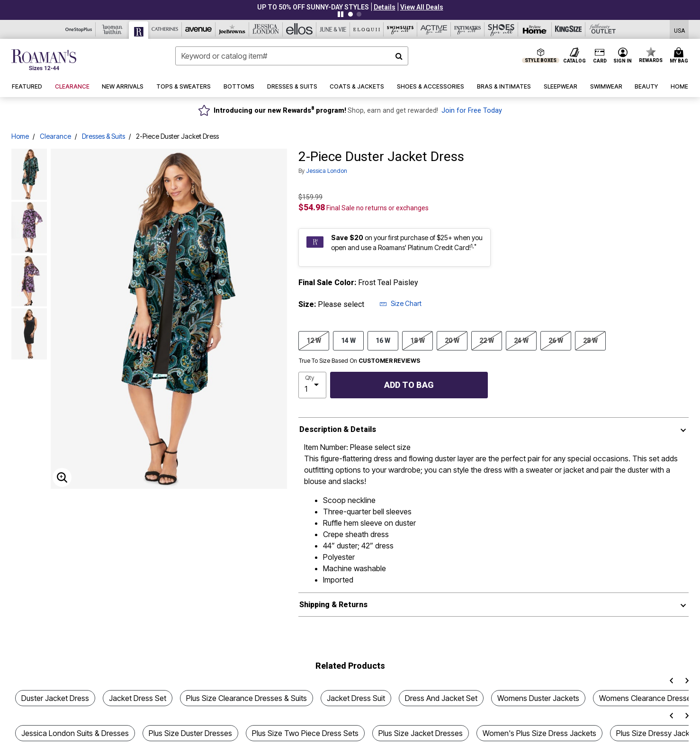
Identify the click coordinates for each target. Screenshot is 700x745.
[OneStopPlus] (79, 29)
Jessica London (327, 171)
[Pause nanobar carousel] (341, 14)
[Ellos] (300, 29)
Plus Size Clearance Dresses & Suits (247, 698)
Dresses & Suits (103, 136)
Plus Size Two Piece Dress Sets (305, 733)
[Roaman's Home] (44, 60)
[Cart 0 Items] (680, 56)
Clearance (55, 136)
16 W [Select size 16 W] (383, 340)
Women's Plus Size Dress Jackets (539, 733)
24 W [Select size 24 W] (521, 340)
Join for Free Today (472, 111)
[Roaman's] (139, 30)
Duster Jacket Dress (55, 698)
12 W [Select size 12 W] (314, 340)
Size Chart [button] (400, 303)
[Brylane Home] (535, 29)
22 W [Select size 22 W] (487, 340)
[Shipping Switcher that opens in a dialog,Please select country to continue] (679, 30)
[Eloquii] (367, 29)
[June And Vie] (333, 29)
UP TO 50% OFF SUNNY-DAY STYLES (313, 7)
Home (20, 136)
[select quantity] (312, 385)
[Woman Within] (112, 29)
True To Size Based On (359, 361)
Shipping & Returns (333, 605)
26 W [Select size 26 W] (556, 340)
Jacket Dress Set (138, 698)
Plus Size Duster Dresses (190, 733)
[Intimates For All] (468, 29)
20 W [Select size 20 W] (452, 340)
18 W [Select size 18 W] (417, 340)
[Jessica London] (266, 29)
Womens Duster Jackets (538, 698)
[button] (385, 7)
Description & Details (338, 429)
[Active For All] (434, 29)
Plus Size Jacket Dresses (421, 733)
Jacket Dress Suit (356, 698)
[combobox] (292, 56)
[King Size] (569, 29)
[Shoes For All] (501, 29)
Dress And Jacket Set (441, 698)
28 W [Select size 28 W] (590, 340)
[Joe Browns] (232, 29)
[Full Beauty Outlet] (602, 29)
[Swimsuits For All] (400, 29)
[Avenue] (199, 29)
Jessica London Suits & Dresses (75, 733)
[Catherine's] (165, 29)
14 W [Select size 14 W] (348, 340)
